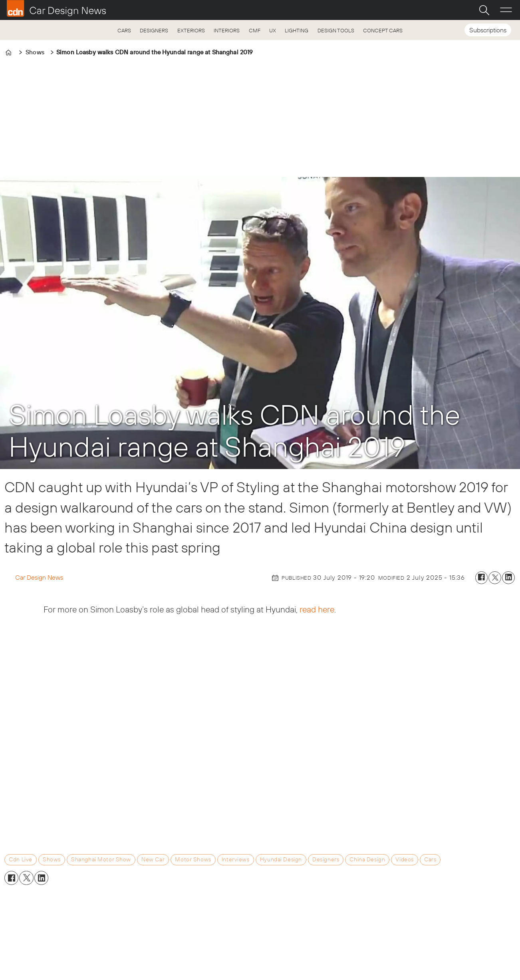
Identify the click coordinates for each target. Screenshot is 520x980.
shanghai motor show (101, 859)
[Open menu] (506, 10)
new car (153, 859)
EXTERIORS (191, 30)
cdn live (21, 859)
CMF (255, 30)
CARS (124, 30)
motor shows (193, 859)
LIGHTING (297, 30)
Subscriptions (488, 30)
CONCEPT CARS (383, 30)
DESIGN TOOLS (336, 30)
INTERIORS (227, 30)
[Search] (484, 10)
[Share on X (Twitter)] (495, 578)
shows (52, 859)
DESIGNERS (154, 30)
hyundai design (281, 859)
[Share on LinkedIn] (508, 578)
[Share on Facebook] (482, 578)
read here (317, 609)
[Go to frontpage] (56, 8)
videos (404, 859)
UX (273, 30)
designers (326, 859)
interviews (236, 859)
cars (430, 859)
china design (367, 859)
